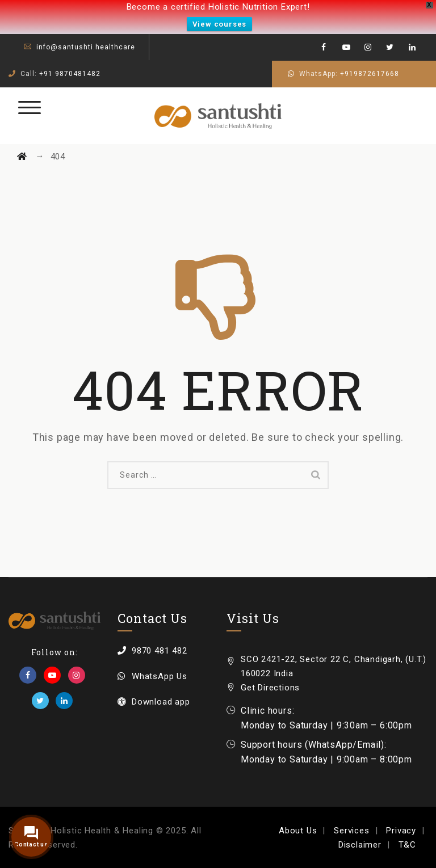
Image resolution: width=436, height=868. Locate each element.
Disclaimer (360, 845)
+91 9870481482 (70, 74)
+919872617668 (370, 74)
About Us (298, 831)
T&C (407, 845)
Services (351, 831)
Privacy (401, 831)
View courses (220, 24)
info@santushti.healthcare (86, 47)
